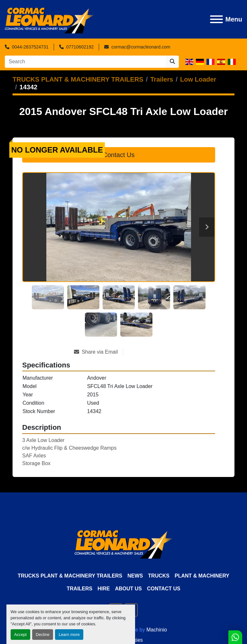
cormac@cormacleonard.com (141, 47)
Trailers (79, 589)
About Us (128, 589)
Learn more (69, 635)
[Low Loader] (198, 79)
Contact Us (119, 155)
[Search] (85, 62)
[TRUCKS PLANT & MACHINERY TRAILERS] (78, 79)
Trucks (159, 576)
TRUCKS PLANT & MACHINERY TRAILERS (70, 576)
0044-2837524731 (30, 47)
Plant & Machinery (202, 576)
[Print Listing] (146, 352)
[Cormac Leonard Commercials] (124, 544)
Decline (43, 635)
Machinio (157, 630)
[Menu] (216, 19)
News (135, 576)
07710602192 (80, 47)
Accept (20, 635)
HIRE (104, 589)
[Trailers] (162, 79)
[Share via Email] (98, 352)
